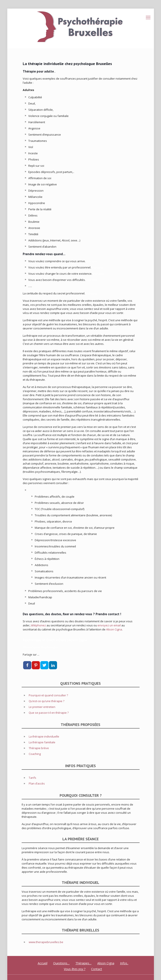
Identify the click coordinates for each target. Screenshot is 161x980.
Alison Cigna (114, 629)
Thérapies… (84, 963)
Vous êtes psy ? (75, 969)
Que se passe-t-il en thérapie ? (49, 713)
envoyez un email (109, 625)
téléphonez (38, 625)
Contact (97, 969)
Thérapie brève (39, 748)
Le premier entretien (42, 707)
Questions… (61, 963)
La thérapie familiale (42, 742)
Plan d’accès (37, 783)
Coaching (35, 754)
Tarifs (32, 778)
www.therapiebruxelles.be (46, 942)
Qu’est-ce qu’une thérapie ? (47, 701)
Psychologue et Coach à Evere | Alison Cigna (55, 640)
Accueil (43, 963)
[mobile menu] (148, 17)
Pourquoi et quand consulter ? (48, 695)
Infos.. (124, 963)
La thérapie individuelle (44, 736)
